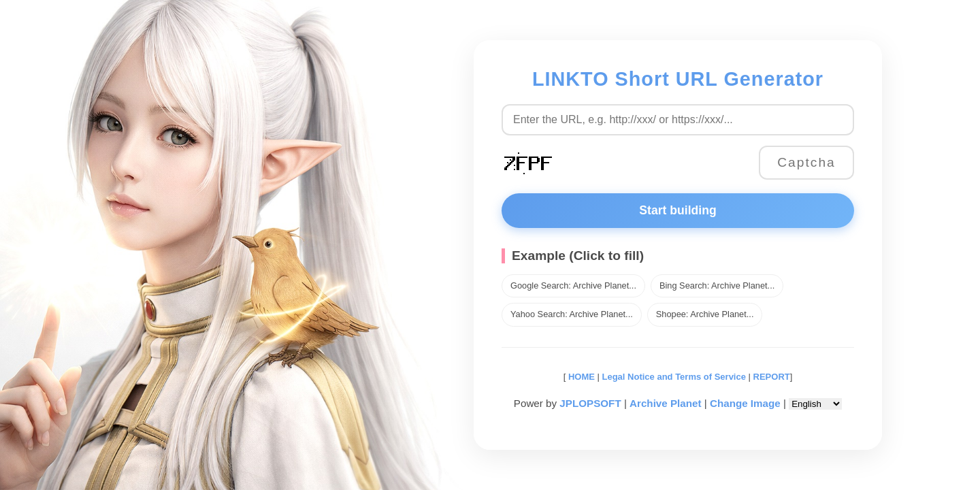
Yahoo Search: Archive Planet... (572, 314)
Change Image (745, 403)
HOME (580, 377)
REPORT (772, 377)
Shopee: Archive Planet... (705, 314)
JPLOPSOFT (590, 403)
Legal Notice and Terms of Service (674, 377)
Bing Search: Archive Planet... (717, 285)
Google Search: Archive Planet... (573, 285)
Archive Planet (666, 403)
